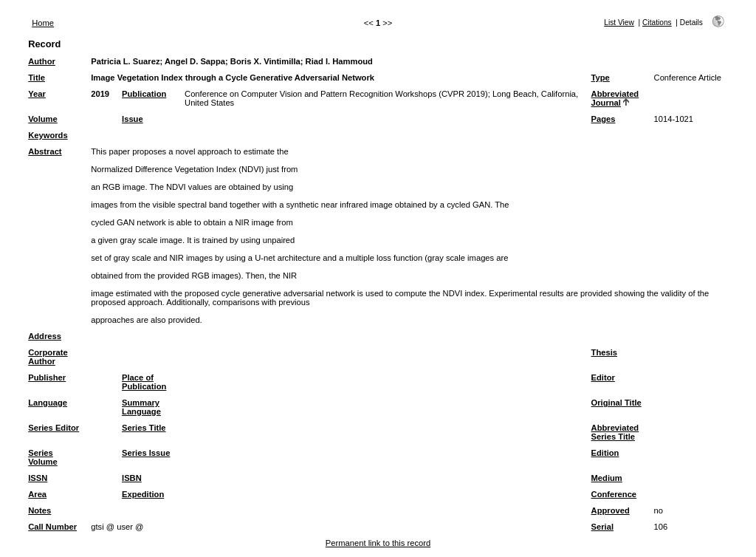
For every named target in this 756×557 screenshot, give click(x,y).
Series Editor (54, 428)
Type (601, 78)
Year (37, 94)
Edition (605, 453)
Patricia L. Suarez (125, 61)
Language (48, 403)
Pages (604, 119)
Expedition (143, 494)
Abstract (45, 151)
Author (42, 61)
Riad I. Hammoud (339, 61)
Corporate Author (48, 357)
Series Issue (146, 453)
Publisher (47, 377)
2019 (100, 94)
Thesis (604, 352)
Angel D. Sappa (195, 61)
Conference (614, 494)
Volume (43, 119)
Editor (603, 377)
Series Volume (43, 457)
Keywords (48, 135)
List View (619, 23)
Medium (607, 478)
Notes (39, 510)
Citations (657, 23)
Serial (602, 527)
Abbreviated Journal (615, 98)
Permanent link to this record (378, 543)
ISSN (38, 478)
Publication (144, 94)
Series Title (144, 428)
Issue (133, 119)
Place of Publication (144, 382)
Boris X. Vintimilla (265, 61)
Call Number (52, 527)
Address (45, 336)
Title (37, 78)
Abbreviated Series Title (615, 432)
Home (43, 23)
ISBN (132, 478)
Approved (611, 510)
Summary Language (141, 407)
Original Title (616, 403)
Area (37, 494)
